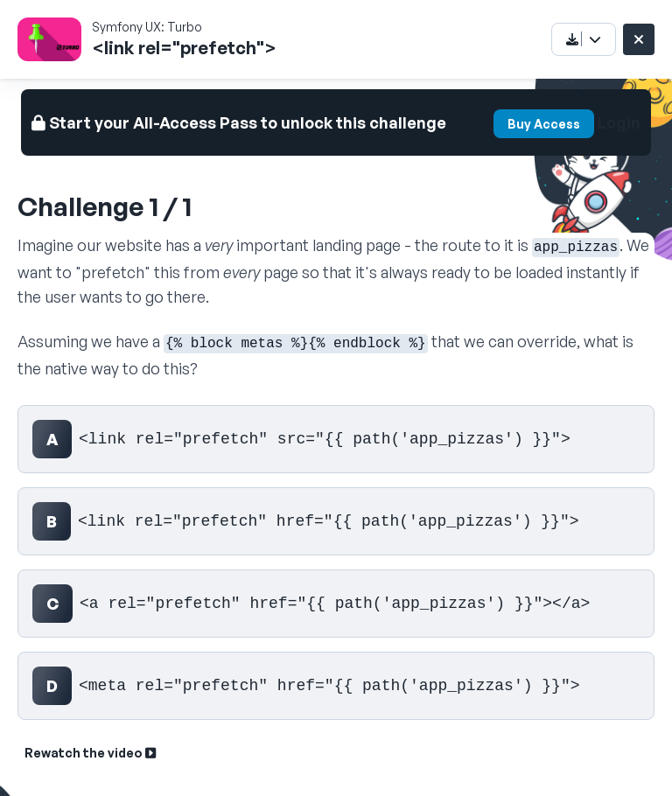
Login (619, 122)
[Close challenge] (639, 39)
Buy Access (544, 124)
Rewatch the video (90, 753)
